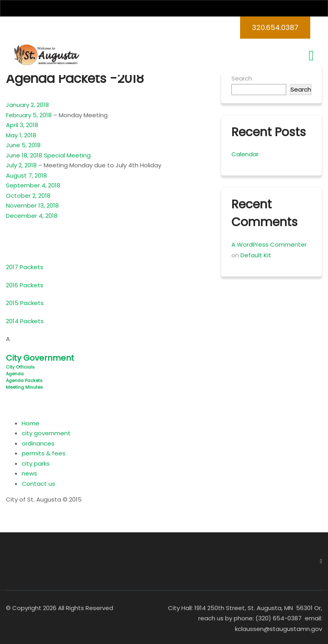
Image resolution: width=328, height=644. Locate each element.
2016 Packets (25, 285)
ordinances (38, 443)
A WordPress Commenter (269, 244)
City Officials (20, 367)
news (29, 473)
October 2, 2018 (28, 196)
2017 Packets (25, 267)
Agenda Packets (24, 380)
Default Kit (256, 255)
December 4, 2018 (32, 216)
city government (46, 433)
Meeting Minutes (24, 387)
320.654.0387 (275, 27)
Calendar (245, 154)
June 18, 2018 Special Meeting (48, 155)
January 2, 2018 (27, 105)
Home (31, 423)
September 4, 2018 (33, 185)
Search (242, 78)
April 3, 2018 (22, 125)
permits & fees (44, 453)
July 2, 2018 (21, 165)
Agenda (15, 374)
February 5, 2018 (30, 115)
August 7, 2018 (26, 175)
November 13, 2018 (32, 205)
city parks (36, 463)
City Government (40, 358)
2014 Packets (25, 321)
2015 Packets (25, 303)
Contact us (38, 484)
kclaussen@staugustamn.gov (279, 629)
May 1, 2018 (21, 135)
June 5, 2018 (23, 145)
